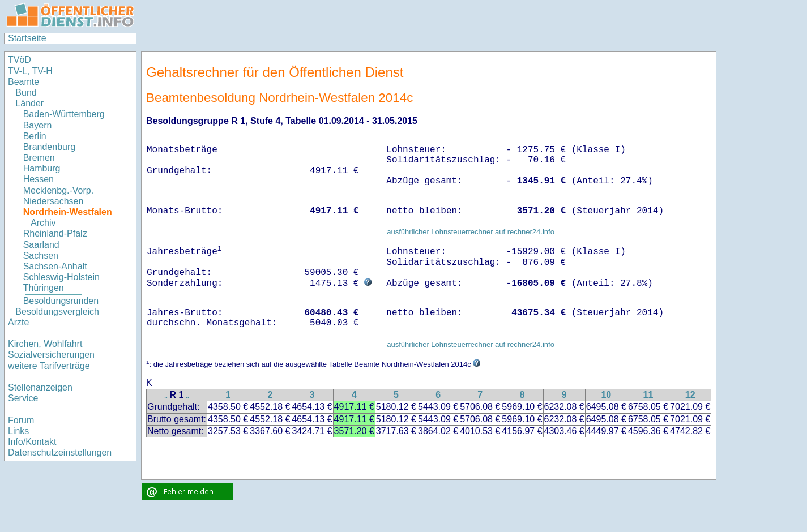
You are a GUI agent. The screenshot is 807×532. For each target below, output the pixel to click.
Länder (29, 103)
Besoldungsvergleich (57, 312)
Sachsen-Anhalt (55, 266)
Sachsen (41, 256)
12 (690, 395)
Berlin (35, 136)
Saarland (41, 245)
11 (648, 395)
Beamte (24, 82)
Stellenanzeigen (40, 387)
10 (606, 395)
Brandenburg (50, 147)
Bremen (39, 158)
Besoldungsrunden (61, 301)
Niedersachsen (54, 201)
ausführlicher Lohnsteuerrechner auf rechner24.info (471, 232)
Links (18, 431)
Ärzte (18, 322)
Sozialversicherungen (51, 355)
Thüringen (44, 288)
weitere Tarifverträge (49, 366)
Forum (21, 420)
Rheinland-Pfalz (55, 233)
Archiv (43, 223)
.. (166, 396)
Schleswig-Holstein (61, 277)
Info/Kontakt (32, 442)
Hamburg (42, 168)
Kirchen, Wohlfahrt (45, 344)
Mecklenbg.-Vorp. (59, 190)
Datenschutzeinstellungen (60, 452)
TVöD (20, 60)
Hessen (39, 179)
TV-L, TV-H (30, 71)
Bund (26, 93)
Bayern (38, 125)
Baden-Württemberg (64, 114)
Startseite (27, 38)
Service (23, 398)
